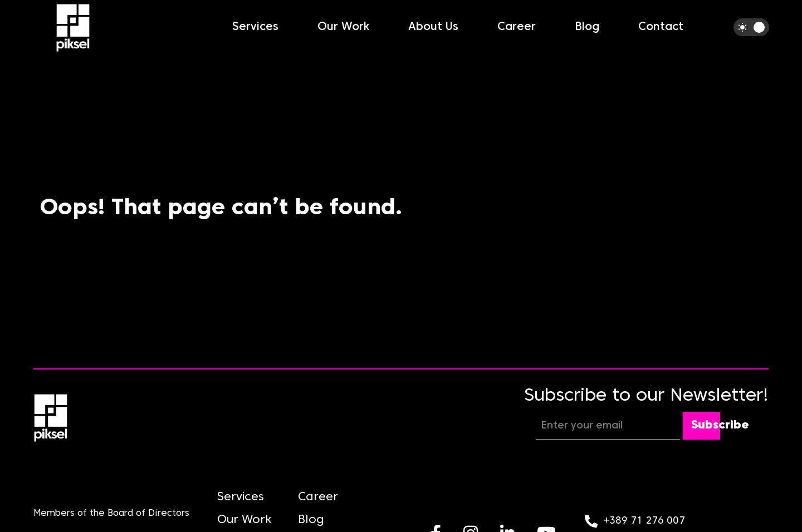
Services (255, 27)
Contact (661, 27)
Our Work (343, 27)
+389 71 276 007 (644, 521)
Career (517, 27)
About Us (433, 27)
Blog (587, 27)
